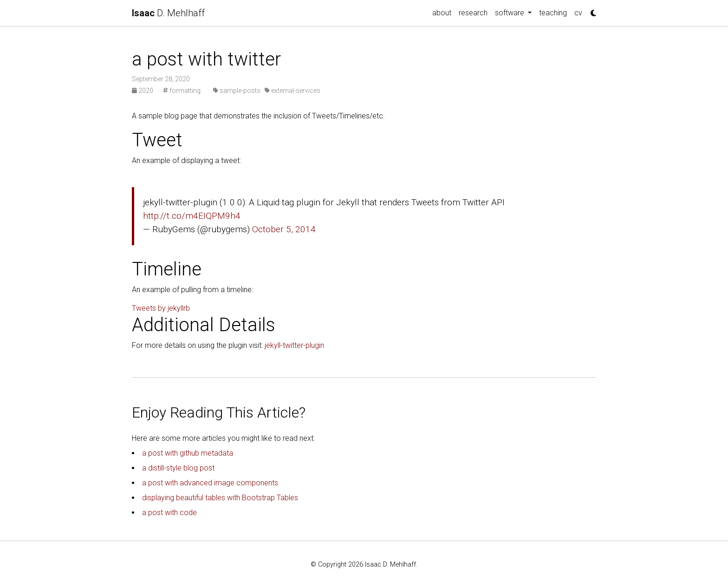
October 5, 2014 (284, 229)
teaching (553, 13)
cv (578, 13)
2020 (143, 91)
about (442, 13)
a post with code (169, 513)
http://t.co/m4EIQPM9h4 (192, 216)
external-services (292, 91)
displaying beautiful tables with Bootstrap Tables (220, 498)
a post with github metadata (188, 453)
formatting (182, 91)
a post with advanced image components (210, 483)
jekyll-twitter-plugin (294, 345)
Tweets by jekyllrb (161, 308)
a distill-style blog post (178, 468)
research (473, 13)
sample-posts (237, 91)
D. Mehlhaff (168, 13)
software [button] (510, 13)
